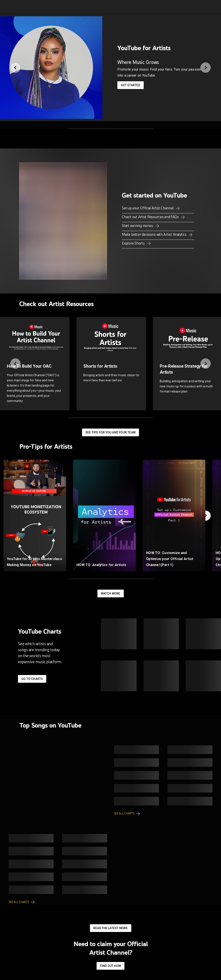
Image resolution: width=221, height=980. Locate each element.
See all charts (124, 813)
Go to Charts (32, 679)
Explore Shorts (134, 243)
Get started (130, 85)
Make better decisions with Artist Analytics (155, 234)
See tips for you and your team (110, 432)
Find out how (110, 966)
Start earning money (138, 226)
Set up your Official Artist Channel (148, 208)
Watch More (111, 593)
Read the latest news (111, 928)
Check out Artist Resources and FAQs (151, 217)
